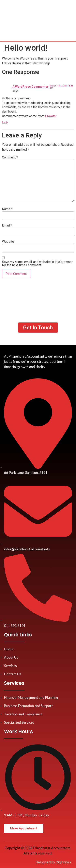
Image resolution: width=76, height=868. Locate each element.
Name (7, 209)
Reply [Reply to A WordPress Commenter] (5, 122)
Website (8, 242)
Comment (10, 157)
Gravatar (51, 116)
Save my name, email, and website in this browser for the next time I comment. (37, 264)
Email (7, 226)
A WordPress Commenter (31, 87)
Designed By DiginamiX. (54, 862)
